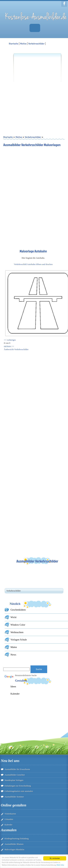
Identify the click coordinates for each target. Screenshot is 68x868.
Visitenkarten (10, 814)
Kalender (15, 694)
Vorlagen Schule (19, 640)
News (13, 655)
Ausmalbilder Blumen (14, 844)
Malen (14, 647)
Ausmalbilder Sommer (14, 797)
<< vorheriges (10, 340)
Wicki (13, 617)
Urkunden (9, 819)
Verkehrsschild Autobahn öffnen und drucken (33, 264)
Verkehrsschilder (36, 44)
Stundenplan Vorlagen (14, 780)
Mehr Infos (60, 865)
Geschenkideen (18, 610)
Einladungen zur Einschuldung (18, 786)
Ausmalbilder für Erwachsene (17, 769)
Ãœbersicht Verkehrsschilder (16, 349)
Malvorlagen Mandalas (14, 849)
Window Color (18, 625)
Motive (23, 44)
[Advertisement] (31, 89)
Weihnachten (17, 632)
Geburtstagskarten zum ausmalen (19, 791)
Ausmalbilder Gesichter (15, 775)
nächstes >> (9, 346)
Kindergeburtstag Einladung (17, 839)
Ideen (13, 686)
